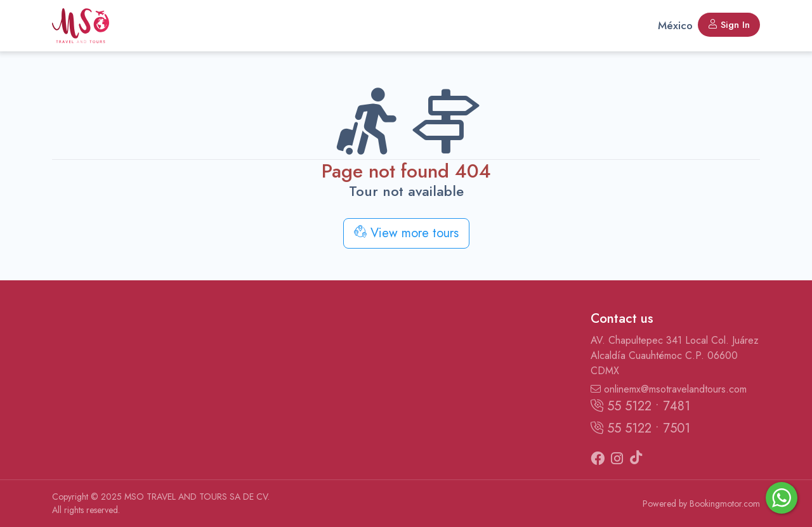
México (675, 25)
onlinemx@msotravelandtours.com (669, 389)
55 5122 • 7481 (640, 406)
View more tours (406, 233)
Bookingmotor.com (725, 504)
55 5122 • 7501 (640, 428)
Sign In (729, 25)
